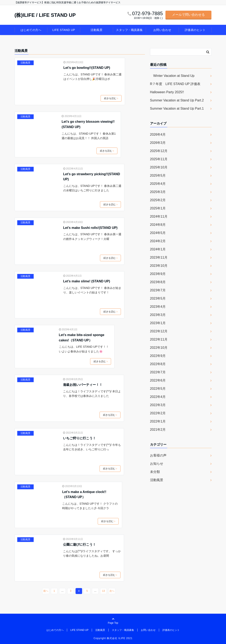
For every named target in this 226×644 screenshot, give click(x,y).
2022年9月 (158, 356)
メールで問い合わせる (188, 15)
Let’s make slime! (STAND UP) (87, 281)
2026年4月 (158, 135)
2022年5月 (158, 389)
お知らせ (157, 464)
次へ (112, 591)
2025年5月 (158, 175)
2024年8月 (158, 225)
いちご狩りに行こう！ (79, 438)
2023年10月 (159, 266)
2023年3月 (158, 315)
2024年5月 (158, 233)
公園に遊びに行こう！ (79, 545)
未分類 (155, 472)
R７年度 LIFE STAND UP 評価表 (175, 84)
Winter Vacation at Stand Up (172, 76)
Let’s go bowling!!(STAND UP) (87, 68)
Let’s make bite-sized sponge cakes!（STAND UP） (82, 338)
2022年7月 (158, 372)
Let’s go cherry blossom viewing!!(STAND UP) (88, 124)
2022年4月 (158, 397)
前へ (46, 591)
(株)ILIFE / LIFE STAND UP (45, 15)
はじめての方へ (31, 30)
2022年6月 (158, 380)
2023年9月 (158, 274)
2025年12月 (159, 151)
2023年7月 (158, 290)
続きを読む (111, 98)
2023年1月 (158, 323)
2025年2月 (158, 200)
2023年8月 (158, 282)
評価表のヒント (195, 30)
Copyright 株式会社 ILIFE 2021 (113, 638)
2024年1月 (158, 249)
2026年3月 (158, 143)
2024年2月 (158, 241)
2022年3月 (158, 405)
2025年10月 (159, 167)
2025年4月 (158, 184)
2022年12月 (159, 331)
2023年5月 (158, 298)
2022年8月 (158, 364)
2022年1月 (158, 421)
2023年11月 (159, 257)
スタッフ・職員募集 (129, 30)
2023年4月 (158, 307)
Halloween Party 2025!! (167, 92)
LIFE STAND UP (64, 30)
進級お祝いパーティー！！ (83, 385)
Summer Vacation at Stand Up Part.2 (177, 100)
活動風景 (96, 30)
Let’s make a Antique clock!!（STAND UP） (84, 495)
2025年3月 (158, 192)
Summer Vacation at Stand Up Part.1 (177, 108)
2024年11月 (159, 216)
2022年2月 (158, 413)
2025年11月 (159, 159)
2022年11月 (159, 339)
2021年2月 (158, 430)
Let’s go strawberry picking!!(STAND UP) (92, 177)
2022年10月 (159, 348)
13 (103, 591)
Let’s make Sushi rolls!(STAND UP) (90, 228)
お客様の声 (158, 455)
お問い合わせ (162, 30)
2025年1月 (158, 208)
